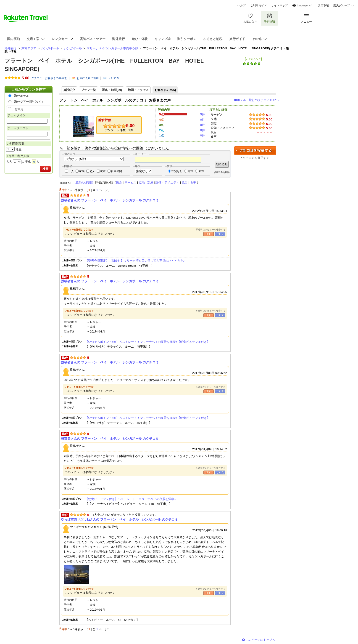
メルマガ (113, 78)
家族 (82, 171)
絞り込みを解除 (222, 172)
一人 (71, 171)
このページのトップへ (260, 640)
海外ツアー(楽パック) (29, 102)
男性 (190, 171)
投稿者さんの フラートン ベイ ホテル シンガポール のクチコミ (110, 200)
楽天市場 (323, 5)
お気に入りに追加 (88, 78)
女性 (201, 171)
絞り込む (222, 164)
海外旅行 (11, 48)
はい (209, 234)
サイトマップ (279, 5)
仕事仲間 (116, 171)
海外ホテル (22, 96)
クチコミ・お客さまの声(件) (49, 78)
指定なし (177, 171)
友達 (103, 171)
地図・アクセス (138, 90)
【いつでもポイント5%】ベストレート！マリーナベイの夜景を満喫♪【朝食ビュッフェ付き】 (147, 342)
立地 (142, 182)
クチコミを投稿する (255, 151)
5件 (203, 114)
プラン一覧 (88, 90)
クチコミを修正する (256, 158)
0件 (203, 120)
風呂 (185, 182)
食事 (193, 182)
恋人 (92, 171)
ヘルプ (242, 5)
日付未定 (18, 109)
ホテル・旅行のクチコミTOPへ (258, 100)
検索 (45, 169)
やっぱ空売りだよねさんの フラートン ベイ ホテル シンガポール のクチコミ (119, 519)
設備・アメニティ (167, 182)
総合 (119, 182)
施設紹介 (69, 90)
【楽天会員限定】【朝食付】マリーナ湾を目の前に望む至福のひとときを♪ (135, 261)
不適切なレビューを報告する (211, 230)
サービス (130, 182)
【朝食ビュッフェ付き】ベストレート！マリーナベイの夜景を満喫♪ (130, 499)
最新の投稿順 (84, 182)
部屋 (150, 182)
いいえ (220, 234)
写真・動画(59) (112, 90)
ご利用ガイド (258, 5)
